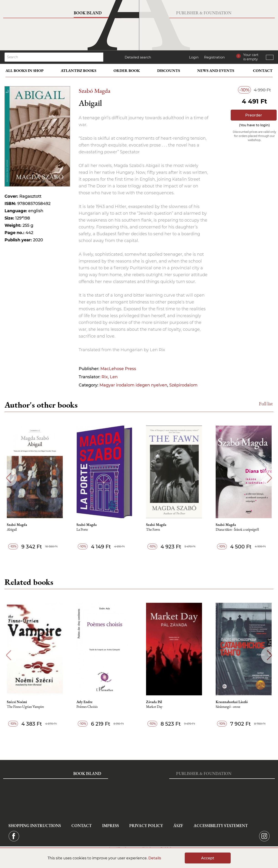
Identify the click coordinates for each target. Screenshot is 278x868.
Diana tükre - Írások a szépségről (237, 530)
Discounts (169, 71)
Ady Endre (85, 702)
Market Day (154, 707)
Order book (127, 71)
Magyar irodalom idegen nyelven (133, 385)
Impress (111, 826)
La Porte (82, 530)
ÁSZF (178, 826)
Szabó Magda (95, 91)
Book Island (88, 13)
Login (194, 57)
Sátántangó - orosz (228, 707)
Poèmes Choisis (87, 707)
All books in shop (24, 71)
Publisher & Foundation (204, 13)
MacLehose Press (118, 369)
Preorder (254, 115)
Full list (266, 404)
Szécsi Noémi (17, 702)
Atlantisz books (78, 71)
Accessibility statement (221, 826)
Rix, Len (110, 377)
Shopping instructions (35, 826)
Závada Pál (154, 702)
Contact (263, 71)
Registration (214, 57)
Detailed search (138, 57)
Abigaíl (12, 530)
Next (269, 478)
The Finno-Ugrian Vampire (25, 707)
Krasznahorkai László (232, 702)
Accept (208, 858)
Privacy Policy (146, 826)
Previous (9, 478)
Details (155, 858)
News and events (216, 71)
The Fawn (153, 530)
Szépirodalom (183, 385)
